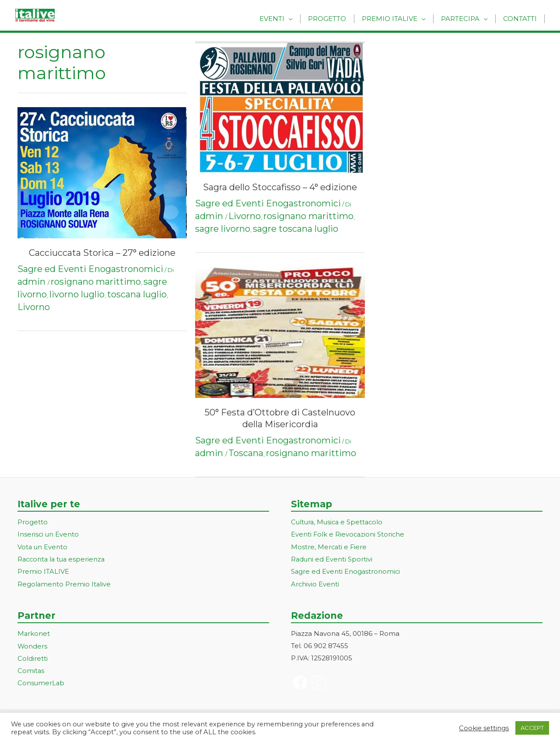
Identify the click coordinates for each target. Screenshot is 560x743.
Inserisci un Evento (49, 534)
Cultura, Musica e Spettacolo (338, 522)
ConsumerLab (41, 681)
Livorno (34, 307)
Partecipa (463, 19)
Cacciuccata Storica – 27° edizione (102, 253)
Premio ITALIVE (43, 570)
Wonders (33, 644)
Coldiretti (33, 657)
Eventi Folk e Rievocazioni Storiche (348, 534)
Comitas (31, 669)
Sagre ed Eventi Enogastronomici (90, 269)
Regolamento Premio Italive (65, 583)
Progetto (334, 19)
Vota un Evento (43, 546)
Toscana (246, 453)
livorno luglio (77, 294)
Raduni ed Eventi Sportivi (332, 559)
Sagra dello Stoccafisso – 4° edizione (280, 187)
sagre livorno (223, 229)
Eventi (280, 19)
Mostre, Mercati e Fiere (329, 546)
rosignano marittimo (96, 282)
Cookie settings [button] (484, 728)
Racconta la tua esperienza (63, 559)
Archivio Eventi (315, 583)
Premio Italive (394, 19)
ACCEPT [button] (532, 728)
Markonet (34, 633)
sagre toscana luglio (296, 229)
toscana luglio (137, 294)
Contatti (521, 19)
